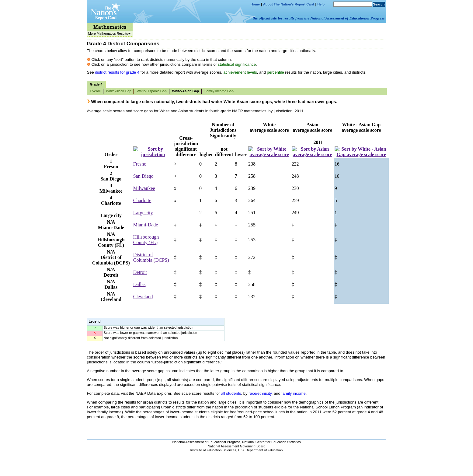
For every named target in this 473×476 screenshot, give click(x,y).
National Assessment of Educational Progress (207, 442)
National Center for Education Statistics (271, 442)
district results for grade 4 (117, 72)
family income (293, 393)
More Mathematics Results (109, 33)
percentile (275, 72)
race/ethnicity (260, 393)
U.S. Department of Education (261, 450)
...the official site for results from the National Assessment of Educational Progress (317, 18)
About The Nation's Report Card (289, 4)
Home (255, 4)
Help (321, 4)
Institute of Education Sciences (213, 450)
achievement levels (240, 72)
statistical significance (237, 64)
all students (231, 393)
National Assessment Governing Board (237, 446)
